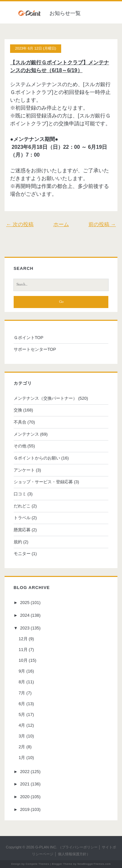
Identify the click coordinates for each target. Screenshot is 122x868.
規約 (18, 542)
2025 (25, 603)
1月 (22, 758)
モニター (22, 554)
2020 (25, 797)
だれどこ (22, 506)
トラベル (22, 518)
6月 (22, 704)
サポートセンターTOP (35, 349)
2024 (25, 615)
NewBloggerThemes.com (94, 864)
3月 (22, 736)
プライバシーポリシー (80, 847)
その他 (20, 446)
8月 (22, 682)
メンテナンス (26, 434)
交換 (18, 410)
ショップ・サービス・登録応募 (43, 482)
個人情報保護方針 (72, 854)
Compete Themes (37, 864)
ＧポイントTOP (29, 338)
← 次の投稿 (20, 224)
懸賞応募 (22, 530)
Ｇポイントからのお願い (37, 458)
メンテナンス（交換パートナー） (45, 398)
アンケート (24, 470)
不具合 (20, 422)
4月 (22, 725)
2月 (22, 747)
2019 (25, 809)
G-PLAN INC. (46, 847)
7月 (22, 693)
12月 (23, 639)
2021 (25, 784)
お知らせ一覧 (65, 13)
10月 (23, 660)
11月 (23, 650)
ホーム (61, 224)
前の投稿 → (102, 224)
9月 (22, 671)
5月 (22, 714)
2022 (25, 772)
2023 (25, 628)
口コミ (20, 494)
